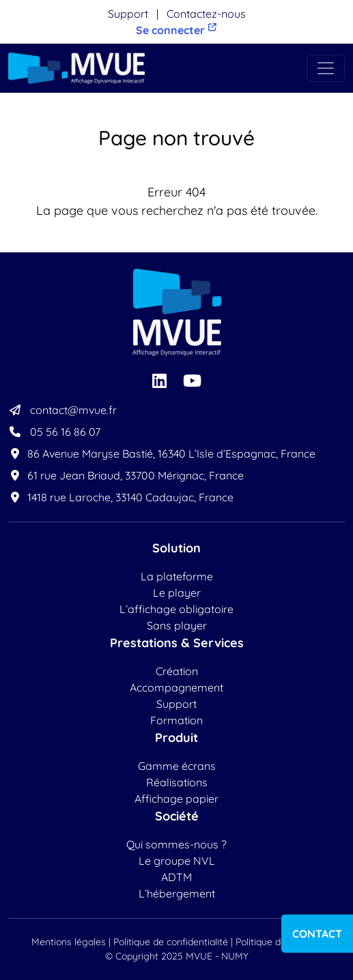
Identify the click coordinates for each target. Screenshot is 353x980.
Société (177, 816)
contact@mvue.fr (62, 410)
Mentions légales (69, 942)
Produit (176, 738)
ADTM (176, 877)
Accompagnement (176, 687)
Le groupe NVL (177, 861)
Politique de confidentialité (171, 942)
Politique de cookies (279, 942)
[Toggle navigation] (326, 68)
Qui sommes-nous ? (176, 844)
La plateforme (177, 576)
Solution (176, 548)
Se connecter (177, 29)
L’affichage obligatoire (176, 609)
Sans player (177, 625)
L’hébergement (177, 893)
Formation (176, 720)
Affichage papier (176, 799)
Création (177, 671)
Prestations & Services (177, 643)
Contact (317, 934)
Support (128, 14)
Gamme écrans (177, 766)
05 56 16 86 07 (54, 432)
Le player (177, 593)
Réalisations (177, 782)
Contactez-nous (206, 14)
